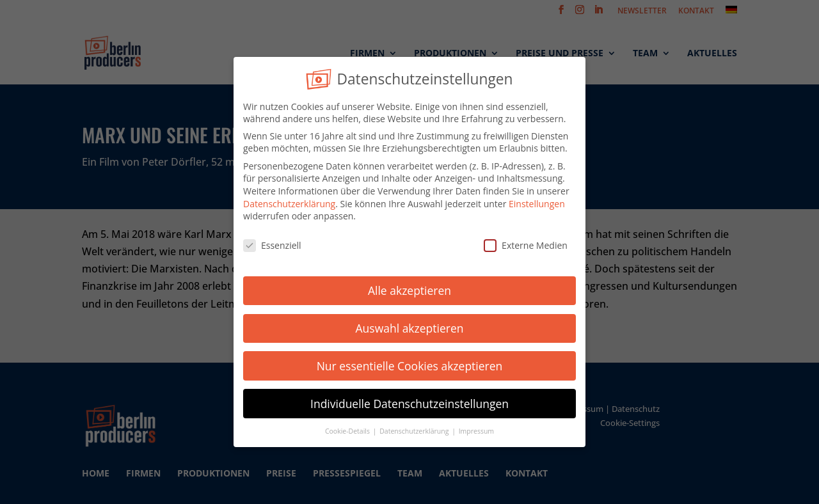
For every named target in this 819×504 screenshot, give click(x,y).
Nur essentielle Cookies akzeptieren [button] (410, 363)
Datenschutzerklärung (289, 201)
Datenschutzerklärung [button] (415, 429)
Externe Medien (526, 243)
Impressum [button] (476, 429)
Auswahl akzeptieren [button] (410, 326)
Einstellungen (537, 201)
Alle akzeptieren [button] (409, 288)
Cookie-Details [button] (348, 429)
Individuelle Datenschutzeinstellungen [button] (409, 401)
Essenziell (272, 243)
